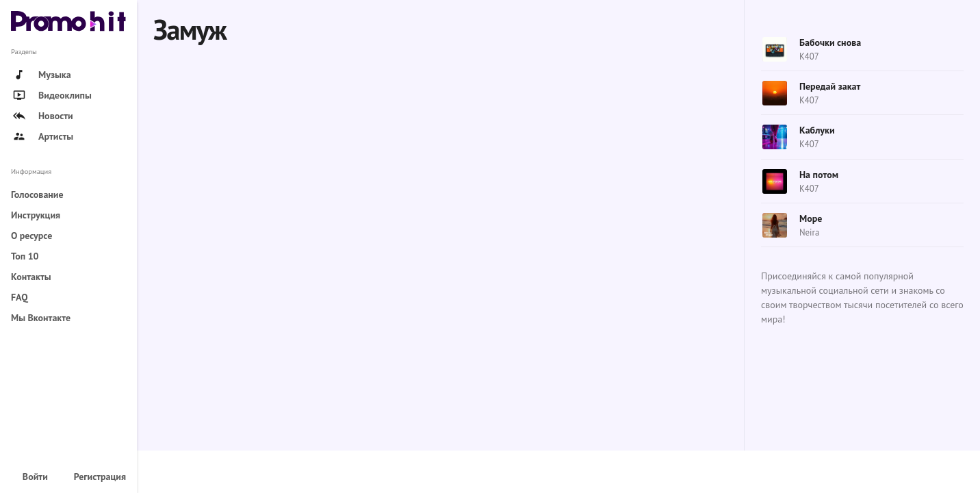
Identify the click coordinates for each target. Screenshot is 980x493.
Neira (809, 232)
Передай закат (830, 86)
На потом (819, 175)
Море (811, 218)
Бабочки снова (830, 42)
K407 (809, 56)
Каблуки (817, 130)
